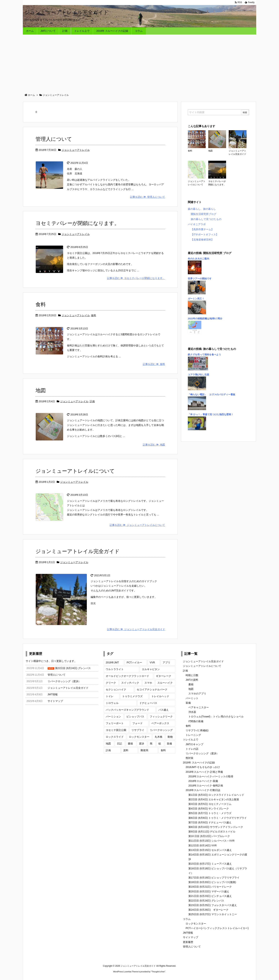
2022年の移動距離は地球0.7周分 (205, 319)
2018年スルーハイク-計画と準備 (204, 772)
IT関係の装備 (196, 721)
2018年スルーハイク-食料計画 (206, 786)
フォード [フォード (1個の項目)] (137, 723)
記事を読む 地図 (154, 445)
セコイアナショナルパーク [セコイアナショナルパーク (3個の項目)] (152, 689)
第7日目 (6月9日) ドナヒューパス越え (210, 822)
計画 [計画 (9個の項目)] (108, 750)
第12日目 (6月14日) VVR (203, 845)
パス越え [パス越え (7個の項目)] (164, 710)
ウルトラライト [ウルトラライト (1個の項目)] (115, 669)
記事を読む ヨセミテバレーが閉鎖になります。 (136, 278)
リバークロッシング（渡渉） (202, 753)
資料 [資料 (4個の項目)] (126, 750)
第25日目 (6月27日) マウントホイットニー (213, 914)
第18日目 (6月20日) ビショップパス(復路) (212, 882)
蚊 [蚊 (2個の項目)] (160, 744)
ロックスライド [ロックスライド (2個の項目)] (115, 737)
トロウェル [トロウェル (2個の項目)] (112, 703)
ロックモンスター (196, 924)
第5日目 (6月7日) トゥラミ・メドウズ (210, 813)
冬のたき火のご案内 (198, 259)
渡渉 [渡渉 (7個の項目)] (142, 744)
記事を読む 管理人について (148, 197)
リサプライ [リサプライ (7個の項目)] (138, 730)
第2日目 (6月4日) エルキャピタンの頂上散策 (214, 799)
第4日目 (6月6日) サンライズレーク (209, 809)
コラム (187, 919)
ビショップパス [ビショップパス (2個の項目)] (135, 717)
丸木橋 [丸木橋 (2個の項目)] (158, 737)
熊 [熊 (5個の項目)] (151, 744)
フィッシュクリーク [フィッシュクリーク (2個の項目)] (161, 717)
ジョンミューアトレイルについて (75, 471)
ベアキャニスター (199, 707)
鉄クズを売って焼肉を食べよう (204, 355)
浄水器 (192, 712)
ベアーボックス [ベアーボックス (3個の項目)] (160, 723)
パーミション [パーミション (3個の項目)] (113, 717)
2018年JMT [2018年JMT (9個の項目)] (112, 662)
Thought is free (158, 972)
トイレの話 (192, 749)
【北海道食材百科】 (202, 240)
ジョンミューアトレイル (76, 150)
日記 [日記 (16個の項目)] (119, 744)
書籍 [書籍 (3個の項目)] (130, 744)
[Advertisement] (139, 62)
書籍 (191, 684)
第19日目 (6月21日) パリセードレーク (210, 887)
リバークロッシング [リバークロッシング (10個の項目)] (161, 730)
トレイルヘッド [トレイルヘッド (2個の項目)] (160, 696)
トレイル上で (191, 740)
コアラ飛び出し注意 (198, 375)
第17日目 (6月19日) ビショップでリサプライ (214, 878)
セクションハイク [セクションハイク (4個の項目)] (116, 689)
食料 (41, 304)
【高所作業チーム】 (202, 229)
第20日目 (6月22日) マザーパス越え (209, 891)
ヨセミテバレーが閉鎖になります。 (77, 223)
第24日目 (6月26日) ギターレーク (208, 910)
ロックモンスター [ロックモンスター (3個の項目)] (139, 737)
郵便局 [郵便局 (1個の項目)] (144, 750)
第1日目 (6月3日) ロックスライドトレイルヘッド (216, 795)
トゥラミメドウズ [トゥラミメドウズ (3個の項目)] (132, 696)
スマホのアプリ (197, 694)
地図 (41, 390)
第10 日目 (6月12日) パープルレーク (209, 836)
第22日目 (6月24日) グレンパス (206, 901)
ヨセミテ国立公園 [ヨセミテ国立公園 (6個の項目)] (116, 730)
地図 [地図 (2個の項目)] (108, 744)
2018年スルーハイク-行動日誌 (203, 790)
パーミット (192, 698)
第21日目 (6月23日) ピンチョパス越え (210, 896)
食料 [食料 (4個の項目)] (163, 750)
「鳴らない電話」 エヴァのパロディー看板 (212, 395)
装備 (188, 703)
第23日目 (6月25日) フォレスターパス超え (213, 905)
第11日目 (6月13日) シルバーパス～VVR (211, 841)
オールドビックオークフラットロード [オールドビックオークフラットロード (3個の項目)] (127, 676)
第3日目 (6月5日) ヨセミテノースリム (210, 804)
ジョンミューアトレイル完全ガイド (78, 551)
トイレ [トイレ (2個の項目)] (110, 696)
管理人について (54, 139)
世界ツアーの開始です (200, 279)
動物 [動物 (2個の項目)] (170, 737)
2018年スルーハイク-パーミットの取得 (211, 776)
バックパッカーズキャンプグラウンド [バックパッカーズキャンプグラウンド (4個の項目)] (127, 710)
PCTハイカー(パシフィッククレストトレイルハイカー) (217, 928)
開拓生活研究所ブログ (204, 214)
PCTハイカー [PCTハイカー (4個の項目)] (134, 662)
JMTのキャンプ (194, 744)
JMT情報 (188, 933)
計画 (92, 401)
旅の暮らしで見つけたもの (206, 219)
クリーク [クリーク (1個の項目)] (111, 683)
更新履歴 (188, 942)
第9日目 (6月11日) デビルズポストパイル (212, 832)
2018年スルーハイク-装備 (203, 781)
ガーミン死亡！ (196, 299)
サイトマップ (191, 937)
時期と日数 (192, 675)
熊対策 (189, 758)
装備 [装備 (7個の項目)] (169, 744)
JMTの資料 (192, 680)
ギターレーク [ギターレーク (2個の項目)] (164, 676)
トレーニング (193, 735)
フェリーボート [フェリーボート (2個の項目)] (115, 723)
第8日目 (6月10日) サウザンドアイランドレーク (216, 827)
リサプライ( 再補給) (197, 730)
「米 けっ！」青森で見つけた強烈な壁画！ (211, 414)
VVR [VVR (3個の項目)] (152, 662)
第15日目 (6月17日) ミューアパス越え (210, 864)
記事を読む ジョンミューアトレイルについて (137, 525)
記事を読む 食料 (154, 364)
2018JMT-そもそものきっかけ (203, 767)
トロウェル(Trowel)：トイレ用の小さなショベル (216, 717)
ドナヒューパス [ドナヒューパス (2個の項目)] (148, 703)
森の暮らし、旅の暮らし (202, 209)
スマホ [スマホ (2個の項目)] (148, 683)
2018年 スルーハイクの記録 (199, 763)
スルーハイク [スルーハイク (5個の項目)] (165, 683)
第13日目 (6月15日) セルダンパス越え (210, 850)
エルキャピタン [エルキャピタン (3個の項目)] (151, 669)
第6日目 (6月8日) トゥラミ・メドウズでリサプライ (218, 818)
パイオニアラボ (197, 224)
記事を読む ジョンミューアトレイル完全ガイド (136, 629)
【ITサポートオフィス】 (205, 234)
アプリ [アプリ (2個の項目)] (166, 662)
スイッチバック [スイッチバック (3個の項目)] (130, 683)
